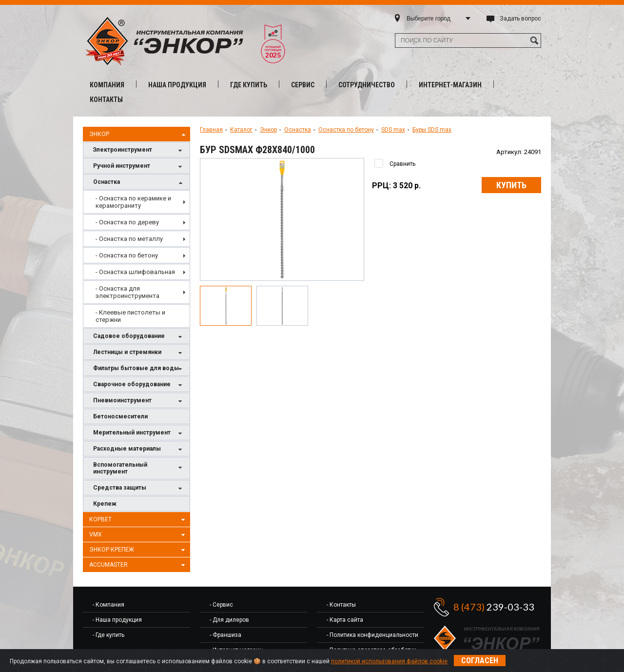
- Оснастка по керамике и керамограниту (133, 202)
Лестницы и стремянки (139, 353)
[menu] (136, 259)
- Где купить (108, 635)
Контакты (106, 99)
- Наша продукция (117, 620)
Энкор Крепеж (138, 550)
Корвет (138, 520)
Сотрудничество (367, 85)
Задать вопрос (520, 19)
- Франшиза (225, 635)
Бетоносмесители (120, 416)
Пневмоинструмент (139, 401)
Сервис (303, 85)
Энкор (138, 135)
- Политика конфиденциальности (372, 635)
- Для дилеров (229, 620)
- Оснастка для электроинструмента (127, 292)
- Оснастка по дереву (127, 222)
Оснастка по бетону (346, 130)
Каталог (241, 130)
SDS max (393, 130)
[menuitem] (136, 202)
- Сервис (221, 605)
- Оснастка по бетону (127, 255)
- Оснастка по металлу (129, 239)
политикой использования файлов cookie (389, 661)
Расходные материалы (139, 449)
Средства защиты (139, 488)
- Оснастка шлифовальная (135, 272)
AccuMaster (138, 565)
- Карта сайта (345, 620)
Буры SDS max (432, 130)
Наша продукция (177, 85)
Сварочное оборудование (139, 385)
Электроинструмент (139, 150)
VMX (138, 535)
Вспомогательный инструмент (139, 468)
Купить (511, 185)
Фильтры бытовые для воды (139, 369)
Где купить (249, 85)
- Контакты (341, 605)
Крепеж (105, 504)
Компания (107, 85)
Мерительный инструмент (139, 433)
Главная (211, 130)
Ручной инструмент (139, 167)
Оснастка (139, 183)
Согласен (480, 661)
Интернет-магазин (450, 85)
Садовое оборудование (139, 337)
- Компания (108, 605)
